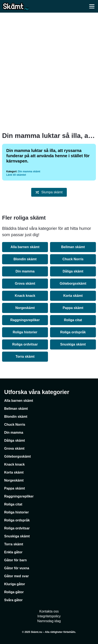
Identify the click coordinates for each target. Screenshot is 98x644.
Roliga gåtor (14, 592)
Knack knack (25, 296)
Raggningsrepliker (25, 320)
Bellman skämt (73, 247)
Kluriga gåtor (15, 584)
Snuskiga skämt (73, 344)
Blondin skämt (25, 259)
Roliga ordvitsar (25, 344)
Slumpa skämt (49, 192)
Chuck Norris (73, 259)
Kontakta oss (49, 611)
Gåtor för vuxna (17, 568)
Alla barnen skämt (25, 247)
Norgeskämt (25, 308)
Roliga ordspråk (73, 332)
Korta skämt (73, 296)
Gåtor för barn (15, 560)
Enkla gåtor (13, 552)
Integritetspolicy (49, 616)
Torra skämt (25, 357)
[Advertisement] (49, 72)
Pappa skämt (73, 308)
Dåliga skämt (73, 271)
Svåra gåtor (13, 600)
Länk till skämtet (16, 175)
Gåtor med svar (16, 576)
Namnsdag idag (49, 621)
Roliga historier (25, 332)
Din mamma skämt (29, 171)
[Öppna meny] (92, 6)
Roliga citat (73, 320)
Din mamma (25, 271)
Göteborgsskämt (73, 283)
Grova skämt (25, 283)
